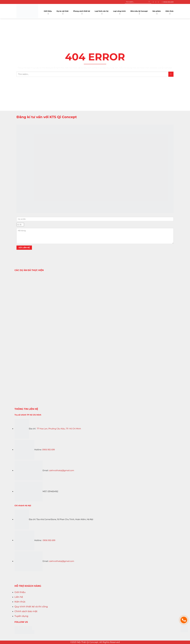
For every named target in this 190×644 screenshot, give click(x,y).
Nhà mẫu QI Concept (139, 12)
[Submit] (149, 2)
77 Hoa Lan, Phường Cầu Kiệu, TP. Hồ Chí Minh (59, 429)
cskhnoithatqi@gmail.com (62, 470)
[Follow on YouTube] (159, 2)
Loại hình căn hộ (102, 12)
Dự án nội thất (63, 12)
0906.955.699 (168, 2)
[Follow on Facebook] (154, 2)
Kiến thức (169, 12)
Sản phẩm (157, 12)
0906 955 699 (48, 450)
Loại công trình (119, 12)
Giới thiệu (48, 12)
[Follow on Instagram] (156, 2)
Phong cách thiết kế (82, 12)
